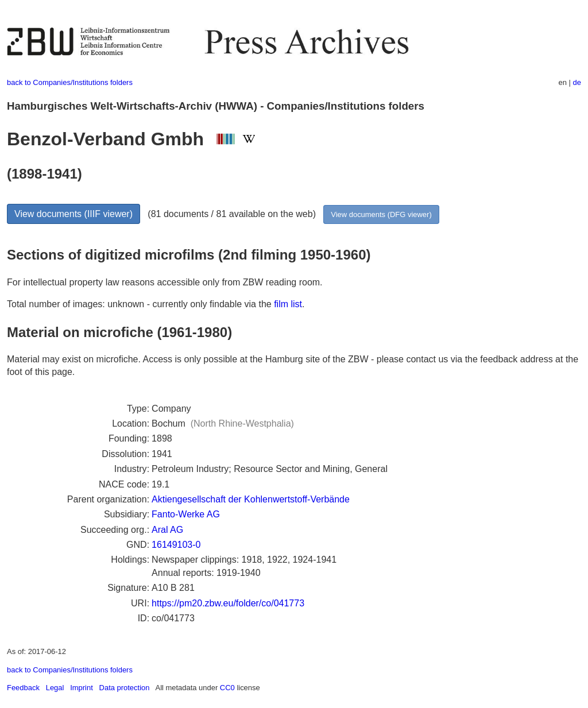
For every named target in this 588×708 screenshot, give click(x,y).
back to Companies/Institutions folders (70, 82)
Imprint (82, 688)
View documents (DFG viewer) (381, 214)
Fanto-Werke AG (186, 514)
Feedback (23, 688)
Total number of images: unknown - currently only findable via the (140, 304)
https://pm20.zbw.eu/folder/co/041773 (228, 603)
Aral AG (167, 530)
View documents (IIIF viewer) (73, 214)
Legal (55, 688)
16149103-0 (176, 545)
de (577, 82)
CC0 (227, 688)
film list (288, 304)
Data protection (125, 688)
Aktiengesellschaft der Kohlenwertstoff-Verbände (251, 499)
